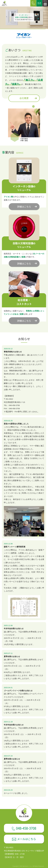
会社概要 (24, 98)
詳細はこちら (24, 207)
